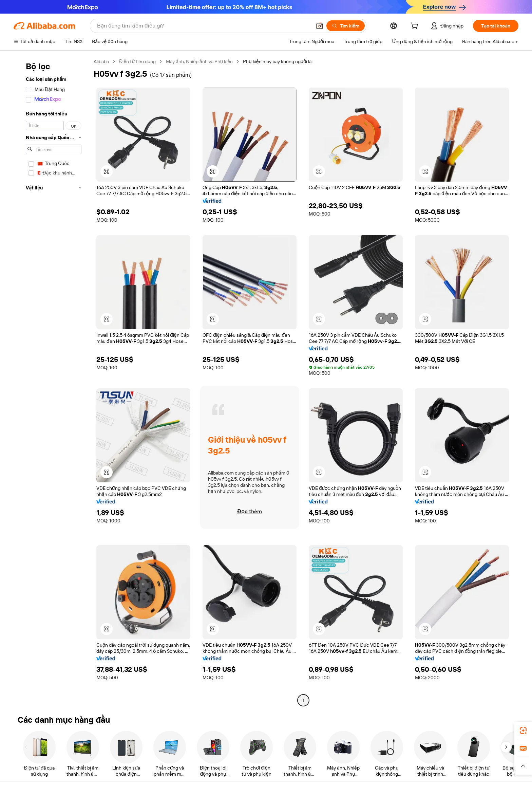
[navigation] (52, 382)
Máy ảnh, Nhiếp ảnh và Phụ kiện (199, 61)
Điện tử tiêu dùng (137, 61)
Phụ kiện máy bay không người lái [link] (278, 61)
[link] (523, 731)
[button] (320, 26)
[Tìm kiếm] (346, 26)
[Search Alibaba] (204, 26)
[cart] (416, 27)
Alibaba (101, 61)
